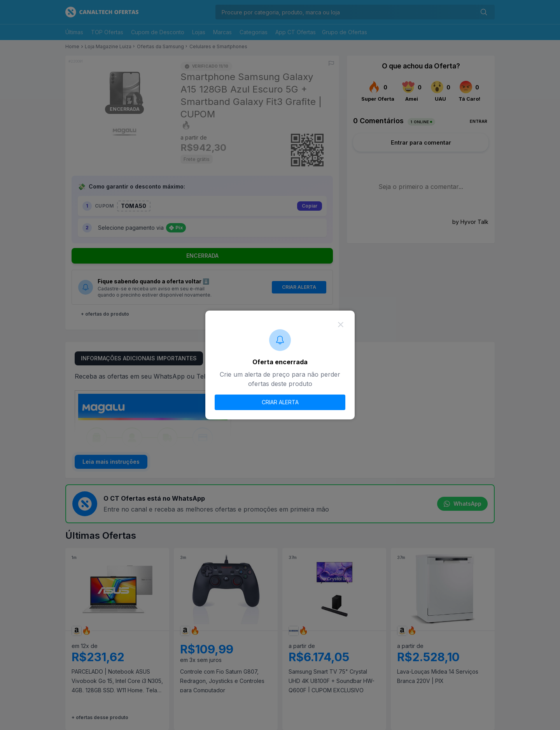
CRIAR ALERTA (280, 402)
